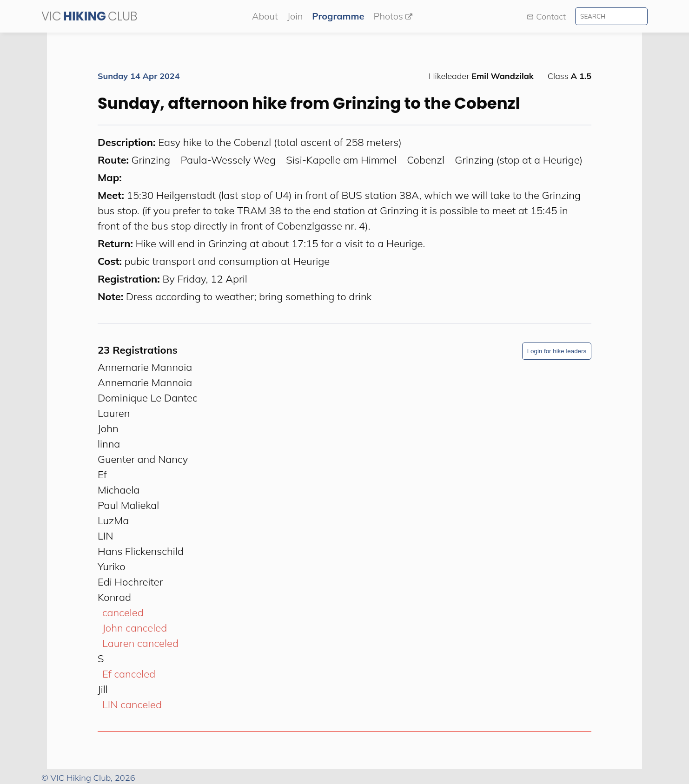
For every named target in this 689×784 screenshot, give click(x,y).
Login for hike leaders (557, 351)
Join (295, 16)
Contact (546, 16)
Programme (338, 16)
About (265, 16)
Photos (393, 16)
